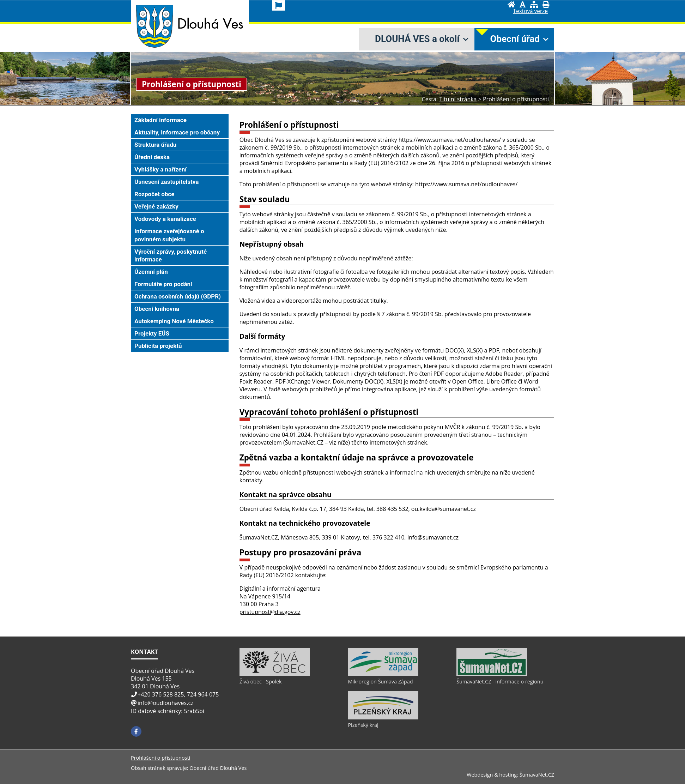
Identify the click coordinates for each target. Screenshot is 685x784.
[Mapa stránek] (534, 4)
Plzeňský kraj (363, 725)
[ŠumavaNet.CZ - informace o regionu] (492, 674)
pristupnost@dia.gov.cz (270, 612)
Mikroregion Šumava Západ (380, 682)
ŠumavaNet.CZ (537, 775)
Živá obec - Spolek (261, 682)
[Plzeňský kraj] (383, 718)
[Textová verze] (531, 11)
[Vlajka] (279, 5)
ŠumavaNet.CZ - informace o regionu (500, 682)
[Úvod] (511, 4)
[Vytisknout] (546, 4)
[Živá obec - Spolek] (275, 674)
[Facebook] (136, 731)
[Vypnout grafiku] (523, 4)
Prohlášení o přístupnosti (160, 758)
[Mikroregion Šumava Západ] (383, 674)
